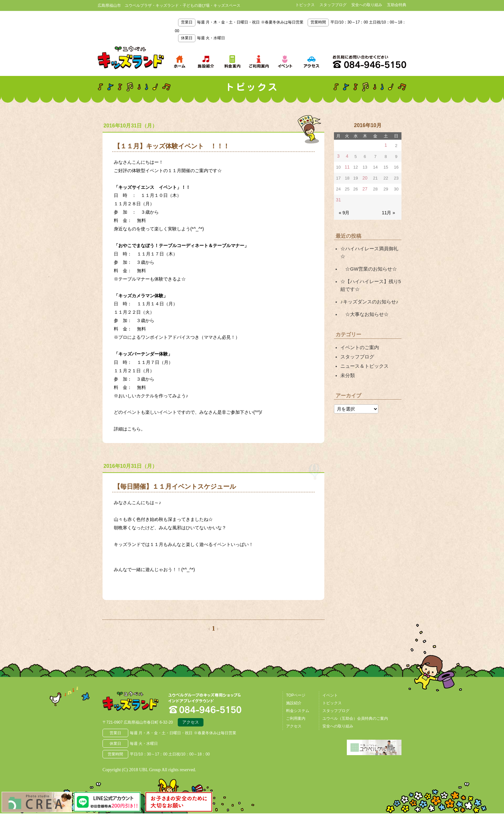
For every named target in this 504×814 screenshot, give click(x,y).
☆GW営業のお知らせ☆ (367, 258)
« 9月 (344, 210)
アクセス (191, 723)
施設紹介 (294, 703)
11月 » (389, 210)
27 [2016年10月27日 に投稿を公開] (365, 188)
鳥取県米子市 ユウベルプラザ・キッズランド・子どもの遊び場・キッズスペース (131, 58)
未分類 (347, 360)
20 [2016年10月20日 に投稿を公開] (365, 177)
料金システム (298, 711)
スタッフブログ (333, 5)
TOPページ (296, 695)
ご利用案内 (296, 718)
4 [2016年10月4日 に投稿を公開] (347, 156)
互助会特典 (397, 5)
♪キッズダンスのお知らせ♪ (367, 290)
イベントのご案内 (358, 334)
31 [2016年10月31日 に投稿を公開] (338, 198)
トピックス (305, 5)
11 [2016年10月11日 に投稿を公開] (347, 166)
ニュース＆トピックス (363, 351)
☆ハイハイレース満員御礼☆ (370, 246)
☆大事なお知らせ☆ (363, 301)
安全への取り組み (367, 5)
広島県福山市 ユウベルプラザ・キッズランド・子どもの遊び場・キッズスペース (136, 703)
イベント (330, 695)
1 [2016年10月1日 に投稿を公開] (386, 145)
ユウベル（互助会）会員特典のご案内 (355, 718)
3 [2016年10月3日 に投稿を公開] (338, 156)
